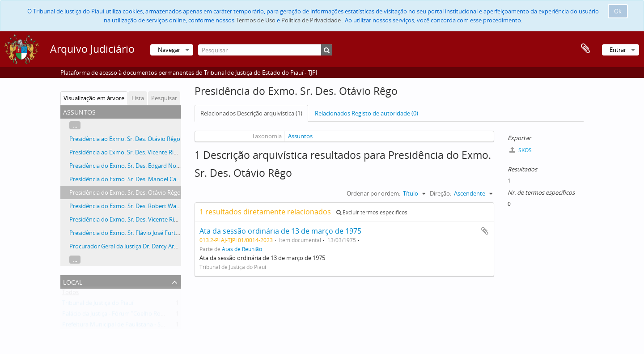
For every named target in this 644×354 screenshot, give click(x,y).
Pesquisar (164, 98)
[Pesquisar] (265, 50)
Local (73, 281)
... (75, 125)
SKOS (521, 150)
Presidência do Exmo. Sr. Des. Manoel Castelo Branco (139, 179)
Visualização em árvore (94, 98)
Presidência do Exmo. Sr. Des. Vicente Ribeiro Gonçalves (143, 219)
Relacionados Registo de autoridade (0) (366, 113)
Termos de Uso (256, 20)
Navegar (169, 50)
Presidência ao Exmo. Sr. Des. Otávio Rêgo (125, 139)
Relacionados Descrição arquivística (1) (251, 113)
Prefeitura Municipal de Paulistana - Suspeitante (126, 326)
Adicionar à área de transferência (485, 231)
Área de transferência (585, 49)
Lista (138, 98)
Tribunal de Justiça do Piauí (98, 305)
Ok (618, 11)
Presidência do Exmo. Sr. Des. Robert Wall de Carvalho (141, 206)
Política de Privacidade (311, 20)
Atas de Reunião (242, 249)
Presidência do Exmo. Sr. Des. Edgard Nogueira (131, 166)
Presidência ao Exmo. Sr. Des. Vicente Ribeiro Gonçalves (143, 152)
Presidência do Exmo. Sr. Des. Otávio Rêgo (125, 192)
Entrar (618, 50)
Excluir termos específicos (372, 212)
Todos (70, 294)
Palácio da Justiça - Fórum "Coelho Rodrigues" (122, 316)
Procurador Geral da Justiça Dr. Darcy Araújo (127, 246)
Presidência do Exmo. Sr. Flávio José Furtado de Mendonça (147, 233)
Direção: (441, 193)
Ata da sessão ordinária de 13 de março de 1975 (280, 231)
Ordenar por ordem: (373, 193)
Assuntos (300, 136)
